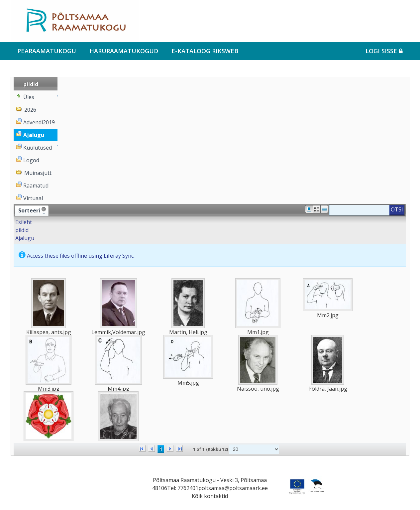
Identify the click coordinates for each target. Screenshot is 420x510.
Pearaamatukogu (47, 51)
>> (179, 448)
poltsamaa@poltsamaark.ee (233, 488)
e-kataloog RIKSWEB (205, 51)
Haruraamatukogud (124, 51)
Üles (29, 97)
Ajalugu (25, 238)
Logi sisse (384, 51)
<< (142, 448)
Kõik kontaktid (210, 496)
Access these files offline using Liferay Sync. (81, 256)
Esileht (24, 222)
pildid (22, 230)
